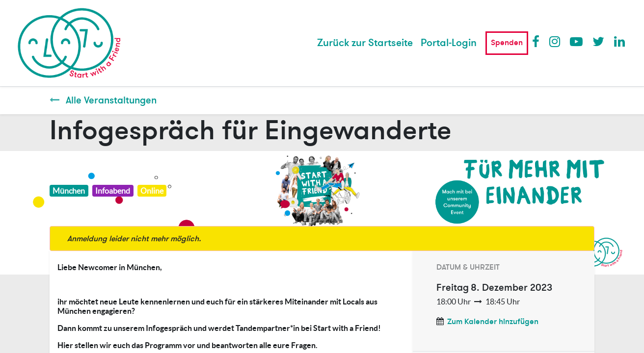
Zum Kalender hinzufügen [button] (493, 322)
